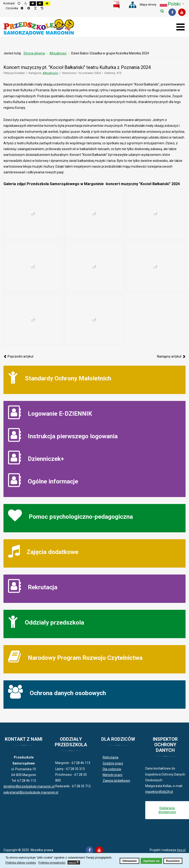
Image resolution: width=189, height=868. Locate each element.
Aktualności (50, 73)
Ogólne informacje (53, 481)
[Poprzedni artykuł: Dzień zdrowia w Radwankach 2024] (18, 356)
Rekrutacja (43, 587)
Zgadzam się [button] (151, 861)
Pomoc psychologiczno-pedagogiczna (81, 517)
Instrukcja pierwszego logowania (73, 436)
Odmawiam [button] (130, 861)
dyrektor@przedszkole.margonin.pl (29, 786)
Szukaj (162, 11)
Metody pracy (113, 775)
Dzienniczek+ (46, 459)
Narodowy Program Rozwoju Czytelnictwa (85, 658)
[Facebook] (172, 12)
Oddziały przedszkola (54, 622)
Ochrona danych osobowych (68, 693)
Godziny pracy (113, 763)
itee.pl (181, 850)
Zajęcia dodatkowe (52, 552)
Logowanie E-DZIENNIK (60, 413)
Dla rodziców (112, 769)
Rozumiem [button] (173, 861)
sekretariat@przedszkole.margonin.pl (31, 792)
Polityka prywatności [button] (52, 863)
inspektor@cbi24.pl (159, 792)
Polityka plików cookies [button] (21, 863)
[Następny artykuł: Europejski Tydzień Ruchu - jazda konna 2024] (171, 356)
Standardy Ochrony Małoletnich (68, 378)
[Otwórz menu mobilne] (180, 27)
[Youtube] (182, 12)
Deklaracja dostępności (167, 810)
